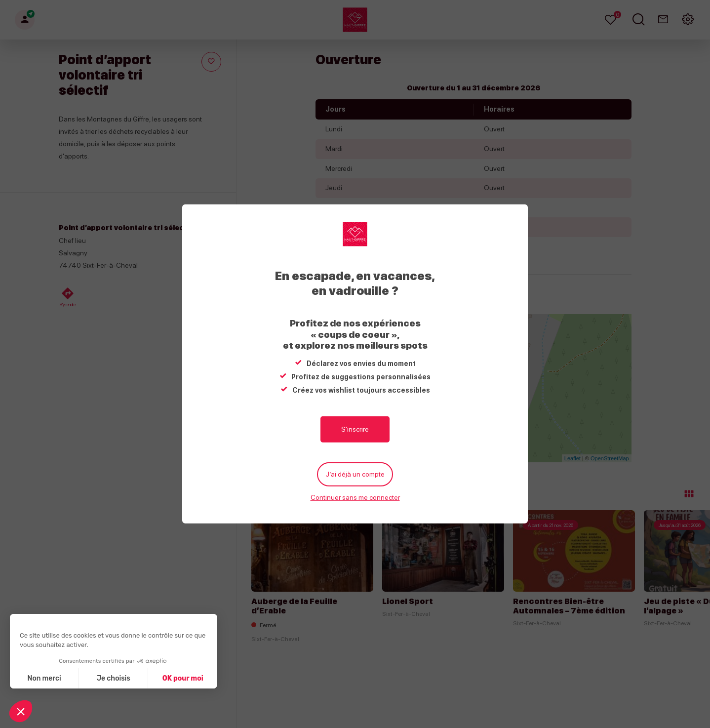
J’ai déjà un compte (355, 474)
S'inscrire (355, 429)
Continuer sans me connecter (355, 497)
